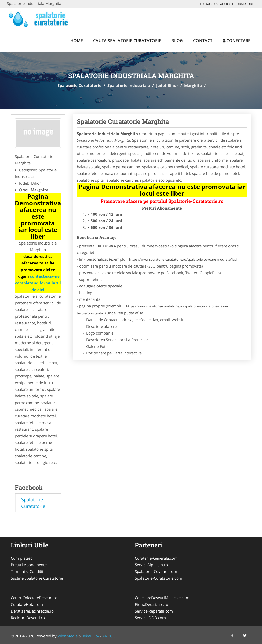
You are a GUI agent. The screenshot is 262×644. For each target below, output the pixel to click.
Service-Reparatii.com (154, 611)
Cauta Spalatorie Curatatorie (127, 41)
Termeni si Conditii (27, 571)
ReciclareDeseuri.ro (28, 618)
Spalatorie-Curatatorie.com (159, 578)
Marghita (193, 85)
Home (77, 41)
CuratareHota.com (27, 604)
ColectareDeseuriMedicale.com (162, 598)
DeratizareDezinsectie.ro (32, 611)
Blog (177, 41)
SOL (117, 636)
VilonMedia (68, 636)
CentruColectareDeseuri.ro (34, 598)
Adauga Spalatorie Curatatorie (227, 4)
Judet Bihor (167, 85)
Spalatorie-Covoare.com (156, 571)
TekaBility (91, 636)
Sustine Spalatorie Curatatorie (37, 578)
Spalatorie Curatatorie (79, 85)
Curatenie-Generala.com (156, 558)
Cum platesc (21, 558)
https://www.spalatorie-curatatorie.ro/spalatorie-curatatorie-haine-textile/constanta (152, 310)
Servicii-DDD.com (150, 618)
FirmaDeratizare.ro (151, 604)
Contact (203, 41)
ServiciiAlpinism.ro (151, 565)
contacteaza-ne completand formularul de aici (38, 283)
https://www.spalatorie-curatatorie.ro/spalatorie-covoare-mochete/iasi (183, 259)
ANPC (107, 636)
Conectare (237, 41)
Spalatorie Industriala (129, 85)
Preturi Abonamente (29, 565)
